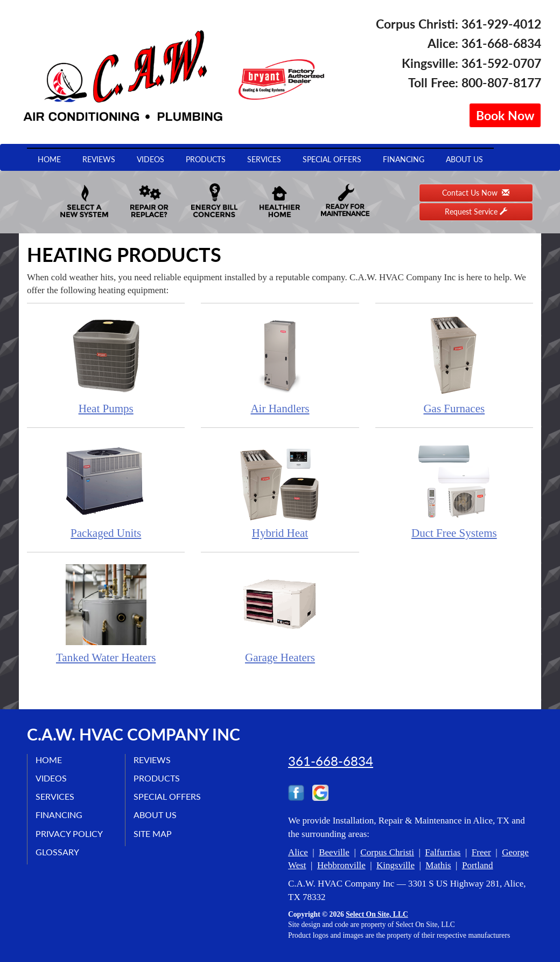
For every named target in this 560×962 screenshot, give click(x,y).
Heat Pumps (106, 365)
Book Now (505, 115)
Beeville (334, 852)
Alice (298, 852)
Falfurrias (443, 852)
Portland (478, 865)
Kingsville (395, 865)
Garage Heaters (280, 614)
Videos (150, 159)
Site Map (153, 833)
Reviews (99, 159)
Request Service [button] (476, 212)
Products (206, 159)
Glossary (57, 852)
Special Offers (332, 159)
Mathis (438, 865)
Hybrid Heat (280, 489)
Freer (481, 852)
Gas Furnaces (454, 365)
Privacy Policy (69, 833)
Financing (404, 159)
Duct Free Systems (454, 489)
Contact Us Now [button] (476, 193)
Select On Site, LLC (377, 914)
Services (264, 159)
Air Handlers (280, 365)
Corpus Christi (387, 852)
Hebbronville (341, 865)
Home (49, 159)
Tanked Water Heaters (106, 614)
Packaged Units (106, 489)
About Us (464, 159)
